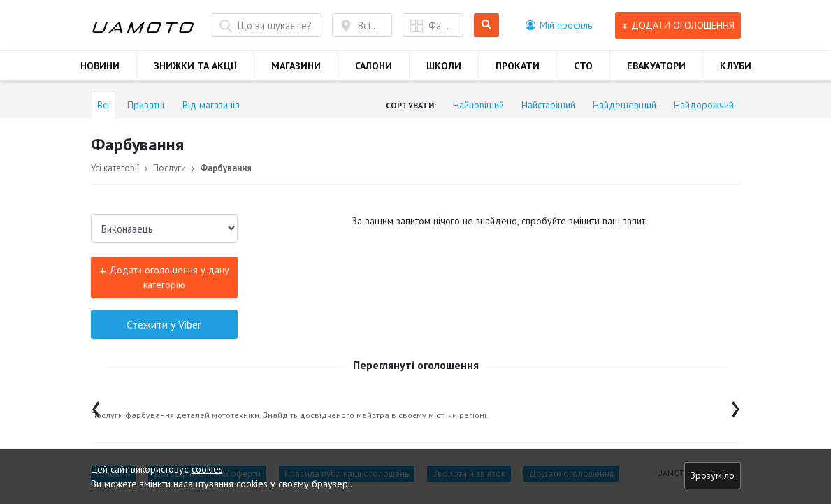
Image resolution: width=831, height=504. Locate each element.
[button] (559, 25)
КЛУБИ (736, 66)
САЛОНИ (374, 66)
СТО (583, 66)
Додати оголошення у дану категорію (164, 276)
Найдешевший (624, 105)
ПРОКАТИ (518, 66)
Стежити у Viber (164, 324)
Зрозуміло (713, 475)
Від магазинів (211, 105)
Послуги (169, 168)
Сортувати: (411, 105)
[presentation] (96, 406)
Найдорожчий (704, 105)
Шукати (487, 26)
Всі (103, 105)
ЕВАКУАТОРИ (656, 66)
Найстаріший (548, 105)
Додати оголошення (678, 26)
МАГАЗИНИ (296, 66)
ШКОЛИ (444, 66)
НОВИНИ (100, 66)
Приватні (146, 105)
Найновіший (478, 105)
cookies (207, 469)
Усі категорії (115, 168)
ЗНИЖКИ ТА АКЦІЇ (195, 66)
